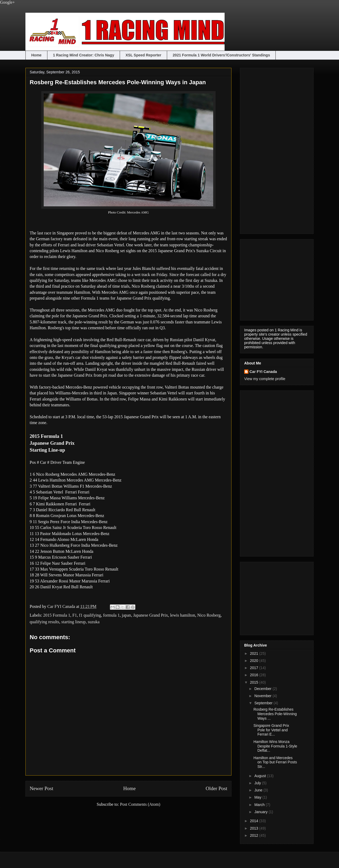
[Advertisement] (265, 149)
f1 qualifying (90, 615)
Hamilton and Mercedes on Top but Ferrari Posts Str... (275, 762)
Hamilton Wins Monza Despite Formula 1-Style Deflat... (275, 746)
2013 (255, 828)
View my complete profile (265, 379)
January (261, 812)
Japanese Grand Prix (151, 615)
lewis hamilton (183, 615)
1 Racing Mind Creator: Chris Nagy (84, 55)
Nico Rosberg (209, 615)
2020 (255, 661)
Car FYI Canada (62, 606)
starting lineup (74, 622)
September (264, 703)
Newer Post (41, 788)
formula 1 (111, 615)
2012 (255, 835)
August (260, 776)
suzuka (94, 622)
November (263, 696)
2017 (255, 668)
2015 (255, 682)
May (258, 797)
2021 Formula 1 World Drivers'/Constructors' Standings (221, 55)
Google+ (7, 2)
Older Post (216, 788)
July (258, 783)
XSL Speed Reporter (143, 55)
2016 (255, 675)
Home (36, 55)
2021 (255, 653)
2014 (255, 821)
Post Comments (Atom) (140, 804)
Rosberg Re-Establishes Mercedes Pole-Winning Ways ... (275, 714)
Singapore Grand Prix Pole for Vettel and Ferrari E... (271, 730)
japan (126, 615)
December (263, 689)
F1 (75, 615)
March (260, 805)
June (259, 790)
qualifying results (44, 622)
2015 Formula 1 (57, 615)
